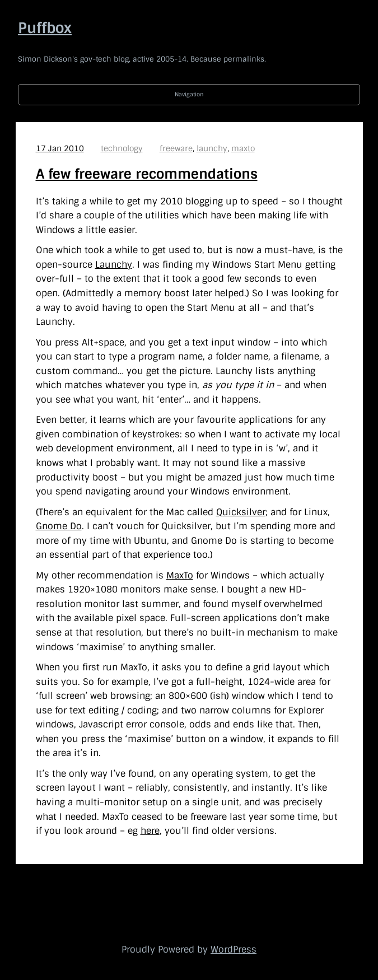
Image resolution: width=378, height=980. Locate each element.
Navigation (189, 94)
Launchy (114, 265)
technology (122, 148)
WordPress (234, 949)
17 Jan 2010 (60, 148)
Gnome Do (59, 526)
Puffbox (45, 28)
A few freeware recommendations (147, 174)
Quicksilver (241, 512)
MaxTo (180, 575)
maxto (243, 148)
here (150, 831)
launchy (212, 148)
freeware (176, 148)
